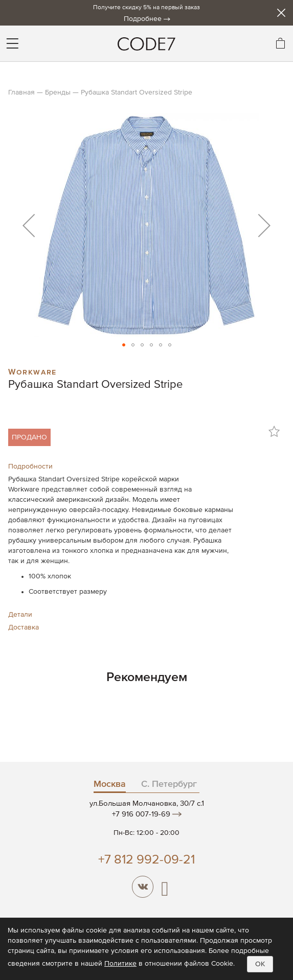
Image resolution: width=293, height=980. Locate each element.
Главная (21, 92)
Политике (120, 964)
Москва (110, 784)
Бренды (58, 92)
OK (260, 964)
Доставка (24, 627)
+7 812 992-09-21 (146, 860)
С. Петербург (169, 784)
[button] (29, 225)
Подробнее (143, 19)
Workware (32, 371)
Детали (20, 615)
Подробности (30, 466)
